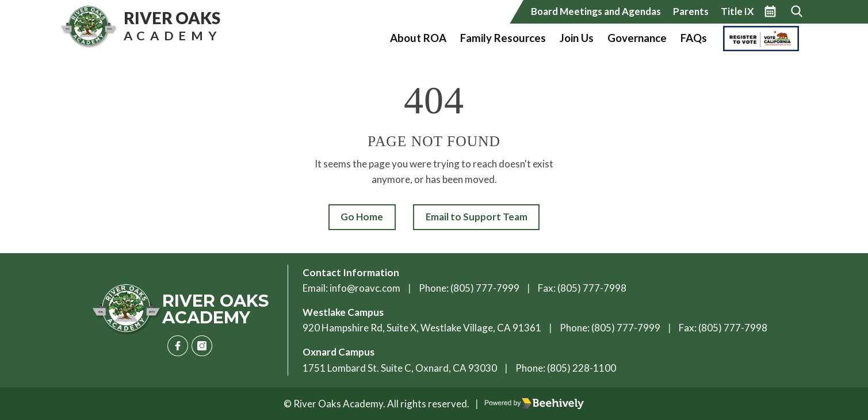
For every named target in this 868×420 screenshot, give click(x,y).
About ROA (418, 38)
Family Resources (503, 38)
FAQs (694, 38)
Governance (637, 38)
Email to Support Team (477, 217)
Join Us (577, 38)
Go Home (362, 217)
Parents (691, 11)
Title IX (737, 11)
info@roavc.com (365, 288)
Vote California (758, 38)
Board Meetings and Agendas (596, 11)
